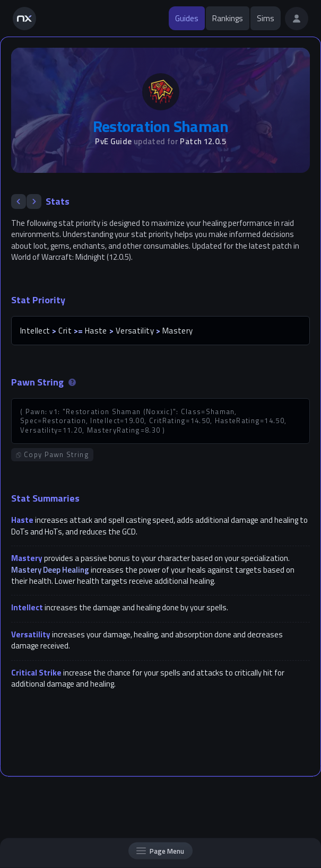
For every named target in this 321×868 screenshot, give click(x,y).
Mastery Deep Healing (50, 570)
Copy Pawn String (52, 454)
